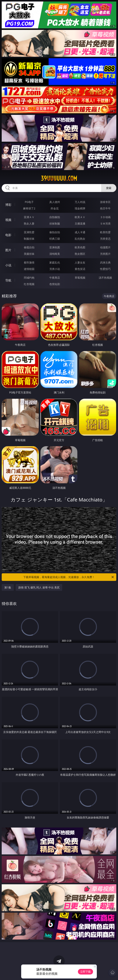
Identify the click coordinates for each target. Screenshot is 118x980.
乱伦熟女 (80, 239)
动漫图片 (105, 247)
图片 (8, 250)
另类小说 (55, 269)
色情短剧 (55, 284)
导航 (8, 280)
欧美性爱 (105, 232)
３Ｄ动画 (105, 217)
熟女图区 (80, 254)
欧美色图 (80, 247)
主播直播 (80, 223)
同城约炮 (29, 278)
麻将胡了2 (29, 208)
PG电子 (29, 202)
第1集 (8, 587)
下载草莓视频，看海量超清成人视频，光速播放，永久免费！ (69, 577)
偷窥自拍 (29, 247)
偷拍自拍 (55, 232)
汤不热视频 (105, 278)
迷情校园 (29, 269)
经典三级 (55, 239)
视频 (8, 220)
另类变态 (105, 239)
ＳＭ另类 (105, 223)
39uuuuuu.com (59, 178)
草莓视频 (80, 278)
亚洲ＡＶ (29, 217)
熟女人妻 (29, 223)
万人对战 (80, 202)
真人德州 (55, 202)
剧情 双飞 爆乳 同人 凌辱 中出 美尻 (39, 587)
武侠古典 (105, 262)
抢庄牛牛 (105, 208)
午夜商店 (55, 278)
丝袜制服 (55, 223)
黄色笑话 (80, 269)
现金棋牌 (80, 208)
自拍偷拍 (55, 217)
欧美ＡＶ (80, 217)
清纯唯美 (55, 254)
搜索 (109, 188)
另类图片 (105, 254)
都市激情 (29, 262)
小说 (8, 265)
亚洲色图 (55, 247)
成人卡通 (80, 232)
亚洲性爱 (29, 232)
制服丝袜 (29, 239)
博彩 (8, 205)
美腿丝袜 (29, 254)
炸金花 (55, 208)
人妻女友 (80, 262)
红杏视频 (29, 284)
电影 (8, 235)
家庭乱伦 (55, 262)
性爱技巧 (105, 269)
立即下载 (85, 972)
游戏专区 (105, 202)
